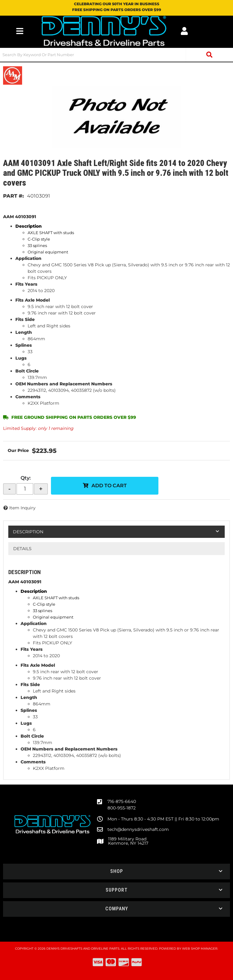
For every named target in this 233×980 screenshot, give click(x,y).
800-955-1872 (122, 808)
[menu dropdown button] (20, 31)
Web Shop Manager (200, 949)
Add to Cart (109, 486)
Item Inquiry (22, 508)
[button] (116, 55)
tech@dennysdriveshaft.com (138, 829)
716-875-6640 (122, 801)
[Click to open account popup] (184, 31)
